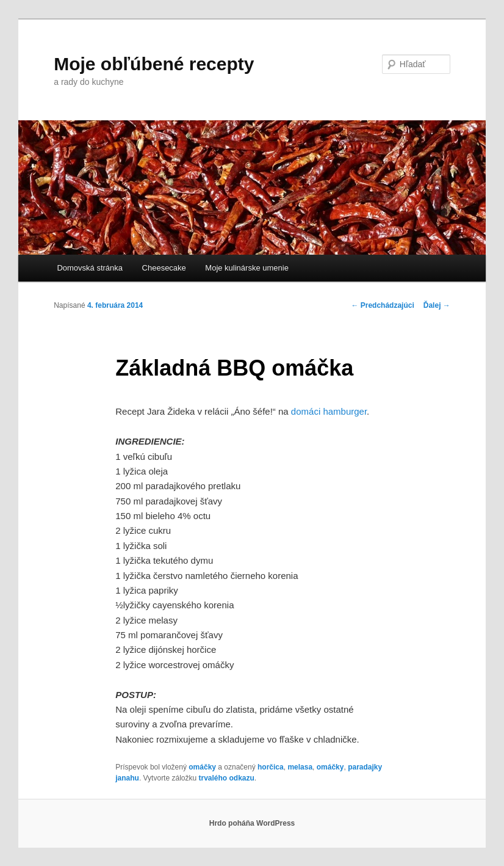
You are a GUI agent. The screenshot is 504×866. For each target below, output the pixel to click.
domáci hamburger (329, 411)
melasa (300, 767)
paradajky (365, 767)
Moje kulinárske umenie (247, 268)
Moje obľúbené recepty (154, 64)
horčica (271, 767)
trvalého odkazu (226, 778)
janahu (127, 778)
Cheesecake (164, 268)
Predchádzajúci (382, 305)
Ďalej (437, 305)
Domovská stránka (90, 268)
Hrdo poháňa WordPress (252, 823)
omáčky (202, 767)
